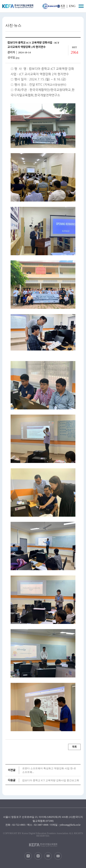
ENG (72, 6)
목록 (74, 747)
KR (63, 6)
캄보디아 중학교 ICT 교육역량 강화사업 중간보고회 (51, 780)
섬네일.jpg (13, 58)
